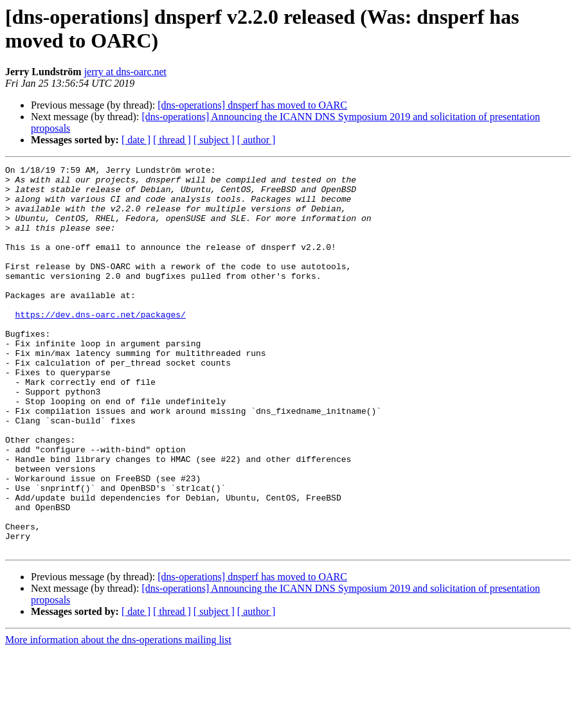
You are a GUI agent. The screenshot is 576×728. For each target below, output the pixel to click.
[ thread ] (172, 140)
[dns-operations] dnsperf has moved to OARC (252, 105)
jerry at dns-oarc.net (125, 72)
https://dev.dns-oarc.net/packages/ (101, 345)
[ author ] (256, 140)
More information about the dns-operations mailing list (118, 717)
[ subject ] (214, 140)
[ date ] (136, 140)
